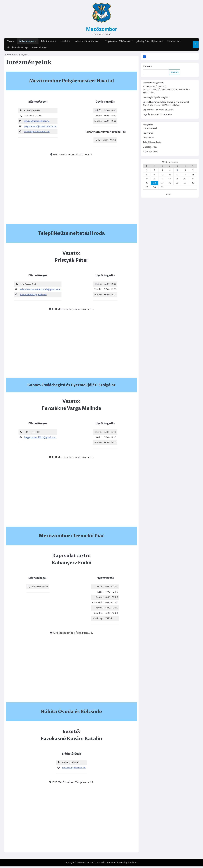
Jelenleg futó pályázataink (149, 42)
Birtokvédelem (40, 49)
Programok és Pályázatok (117, 42)
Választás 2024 (151, 153)
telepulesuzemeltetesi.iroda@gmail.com (40, 291)
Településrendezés (152, 144)
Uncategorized (150, 148)
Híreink (64, 42)
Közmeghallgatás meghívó (156, 99)
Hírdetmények (150, 130)
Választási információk (86, 42)
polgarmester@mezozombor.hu (40, 128)
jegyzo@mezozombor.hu (37, 122)
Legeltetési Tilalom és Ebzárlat (158, 111)
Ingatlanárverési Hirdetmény (157, 116)
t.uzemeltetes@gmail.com (33, 296)
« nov (169, 196)
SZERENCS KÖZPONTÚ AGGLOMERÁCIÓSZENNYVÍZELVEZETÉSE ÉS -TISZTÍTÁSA (166, 91)
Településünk (47, 42)
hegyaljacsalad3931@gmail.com (40, 439)
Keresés (147, 68)
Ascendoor (111, 864)
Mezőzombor (102, 29)
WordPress (133, 864)
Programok (149, 134)
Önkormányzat (27, 42)
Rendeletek (173, 42)
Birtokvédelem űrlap (17, 49)
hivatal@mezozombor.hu (37, 133)
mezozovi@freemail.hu (74, 769)
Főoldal (10, 42)
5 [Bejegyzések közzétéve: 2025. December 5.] (177, 172)
